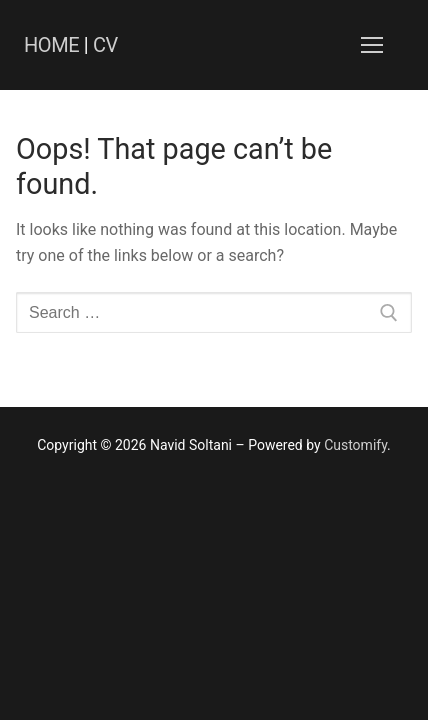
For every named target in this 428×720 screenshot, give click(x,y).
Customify (355, 445)
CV (105, 45)
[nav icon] (372, 45)
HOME (51, 45)
